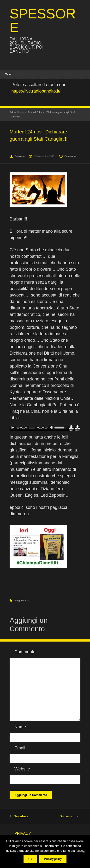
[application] (45, 428)
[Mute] (51, 428)
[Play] (13, 428)
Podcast (25, 600)
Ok (30, 859)
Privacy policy (53, 859)
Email (20, 748)
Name (20, 727)
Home (20, 112)
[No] (84, 852)
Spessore (20, 156)
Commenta (70, 156)
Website (22, 769)
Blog (17, 600)
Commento (25, 652)
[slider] (32, 428)
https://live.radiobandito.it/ (36, 91)
